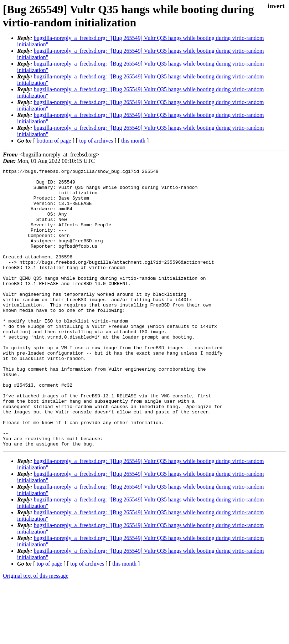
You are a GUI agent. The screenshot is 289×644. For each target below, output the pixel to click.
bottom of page (54, 141)
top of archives (96, 141)
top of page (50, 619)
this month (133, 141)
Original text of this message (36, 631)
